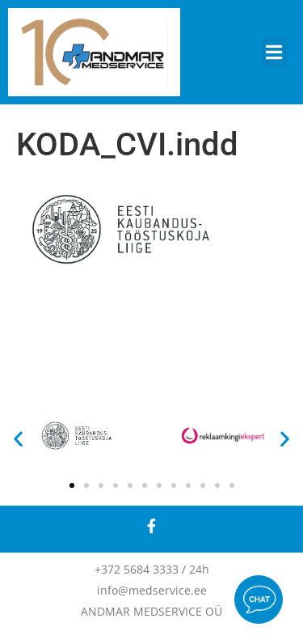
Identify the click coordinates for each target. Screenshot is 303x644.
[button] (275, 52)
